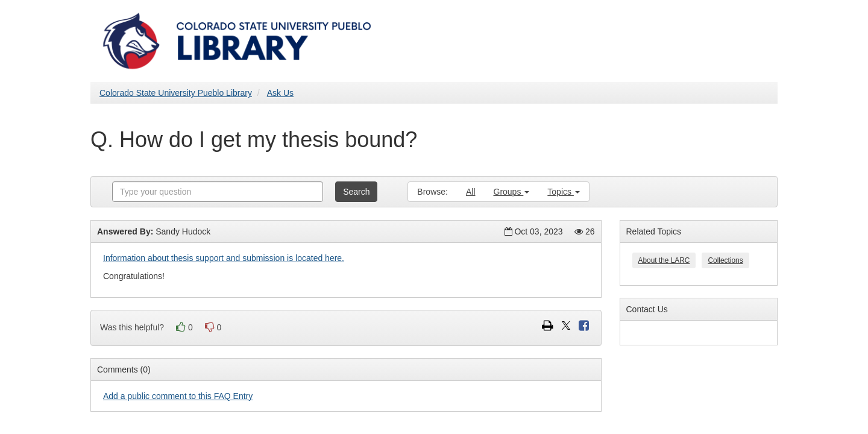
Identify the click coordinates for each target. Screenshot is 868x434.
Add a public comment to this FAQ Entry (178, 396)
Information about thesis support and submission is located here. (224, 258)
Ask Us (280, 93)
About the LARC (664, 260)
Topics (564, 192)
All (471, 192)
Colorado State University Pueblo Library (176, 93)
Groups (512, 192)
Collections (725, 260)
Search (356, 192)
